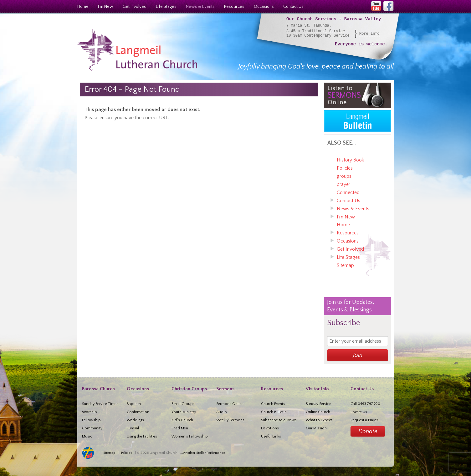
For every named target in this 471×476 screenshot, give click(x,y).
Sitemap (345, 265)
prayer (343, 184)
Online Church (318, 412)
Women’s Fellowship (190, 436)
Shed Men (180, 428)
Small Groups (183, 404)
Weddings (135, 420)
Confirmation (138, 412)
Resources (234, 7)
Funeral (133, 428)
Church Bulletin (274, 412)
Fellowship (91, 420)
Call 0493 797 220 (365, 404)
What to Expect (319, 420)
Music (87, 436)
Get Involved (135, 7)
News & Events (200, 7)
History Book (350, 160)
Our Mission (316, 428)
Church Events (273, 404)
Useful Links (271, 436)
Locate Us (359, 412)
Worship (90, 412)
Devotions (270, 428)
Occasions (264, 7)
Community (92, 428)
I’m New (106, 7)
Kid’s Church (182, 420)
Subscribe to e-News (279, 420)
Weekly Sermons (230, 420)
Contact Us (293, 7)
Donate (368, 431)
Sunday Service (318, 404)
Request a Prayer (364, 420)
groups (344, 176)
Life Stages (166, 7)
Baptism (134, 404)
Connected (348, 192)
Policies (345, 168)
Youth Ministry (184, 412)
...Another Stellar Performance (203, 453)
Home (83, 7)
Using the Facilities (142, 436)
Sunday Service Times (100, 404)
